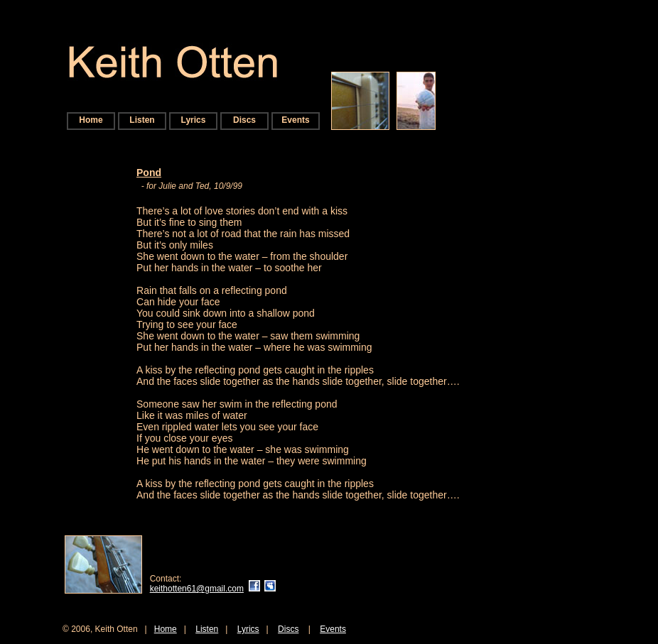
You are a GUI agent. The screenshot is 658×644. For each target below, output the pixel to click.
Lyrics (194, 120)
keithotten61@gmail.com (197, 589)
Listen (142, 120)
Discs (244, 120)
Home (91, 120)
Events (295, 120)
